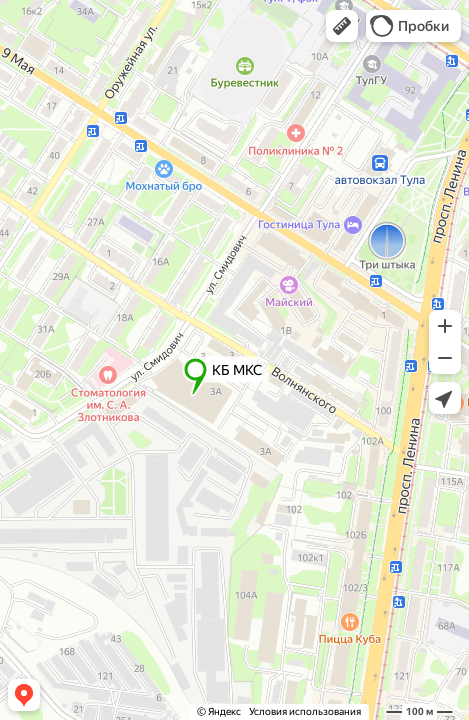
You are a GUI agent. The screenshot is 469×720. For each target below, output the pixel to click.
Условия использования (305, 711)
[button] (342, 26)
